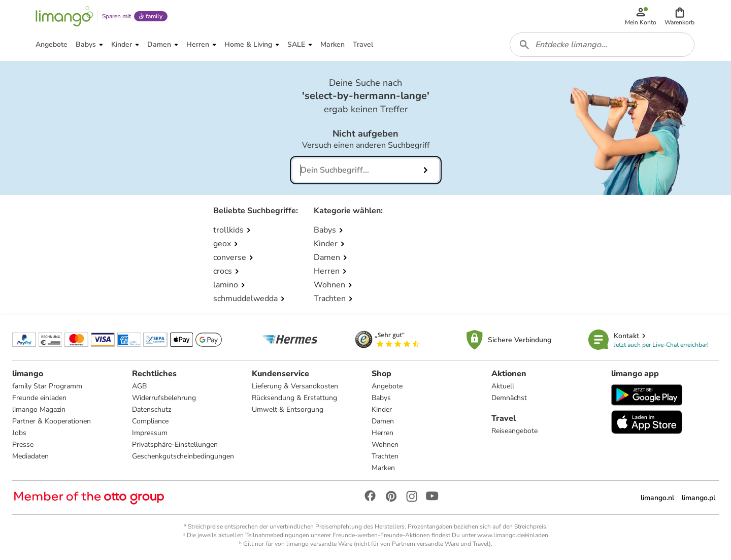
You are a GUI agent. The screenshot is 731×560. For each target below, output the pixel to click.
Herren (383, 433)
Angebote (387, 386)
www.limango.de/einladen (513, 535)
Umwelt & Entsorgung (288, 409)
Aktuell (503, 386)
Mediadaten (30, 456)
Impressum (150, 433)
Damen (383, 421)
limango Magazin (39, 409)
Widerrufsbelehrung (164, 398)
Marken (383, 468)
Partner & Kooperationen (52, 421)
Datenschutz (152, 409)
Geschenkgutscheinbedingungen (183, 456)
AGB (139, 386)
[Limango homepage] (64, 16)
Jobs (19, 433)
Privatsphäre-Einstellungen (175, 444)
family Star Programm (47, 386)
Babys (381, 398)
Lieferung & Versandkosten (295, 386)
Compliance (150, 421)
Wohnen (385, 444)
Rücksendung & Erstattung (294, 398)
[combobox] (602, 45)
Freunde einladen (39, 398)
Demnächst (509, 398)
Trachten (385, 456)
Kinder (382, 409)
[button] (679, 16)
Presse (23, 444)
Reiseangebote (514, 431)
